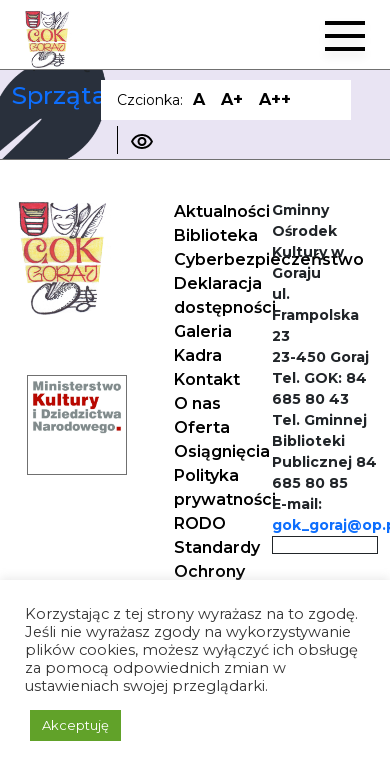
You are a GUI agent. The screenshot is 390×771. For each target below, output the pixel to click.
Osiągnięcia (222, 451)
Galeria (203, 331)
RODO (200, 523)
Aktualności (222, 211)
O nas (197, 403)
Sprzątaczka (88, 95)
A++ (275, 99)
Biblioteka (216, 235)
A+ (232, 99)
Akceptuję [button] (75, 725)
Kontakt (207, 379)
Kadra (198, 355)
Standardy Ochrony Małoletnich (222, 571)
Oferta (202, 427)
